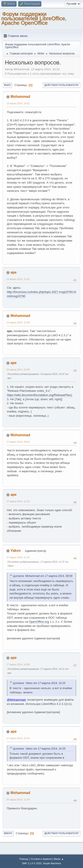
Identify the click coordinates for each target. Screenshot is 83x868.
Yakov (15, 551)
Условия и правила (41, 859)
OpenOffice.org (39, 622)
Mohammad (20, 97)
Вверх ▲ (59, 859)
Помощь (24, 859)
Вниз (7, 85)
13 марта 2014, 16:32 (18, 103)
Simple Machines (52, 863)
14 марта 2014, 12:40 (18, 322)
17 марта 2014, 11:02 (18, 501)
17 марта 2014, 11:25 (18, 557)
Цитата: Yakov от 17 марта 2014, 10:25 (39, 683)
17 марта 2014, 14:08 (18, 664)
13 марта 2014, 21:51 (18, 279)
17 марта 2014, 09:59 (18, 442)
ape (14, 272)
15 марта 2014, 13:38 (18, 370)
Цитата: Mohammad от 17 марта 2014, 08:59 (43, 576)
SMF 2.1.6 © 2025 (32, 863)
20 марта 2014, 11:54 (18, 800)
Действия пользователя (61, 85)
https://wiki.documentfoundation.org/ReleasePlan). (40, 395)
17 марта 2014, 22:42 (18, 738)
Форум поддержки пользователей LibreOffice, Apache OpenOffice (34, 18)
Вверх (8, 833)
